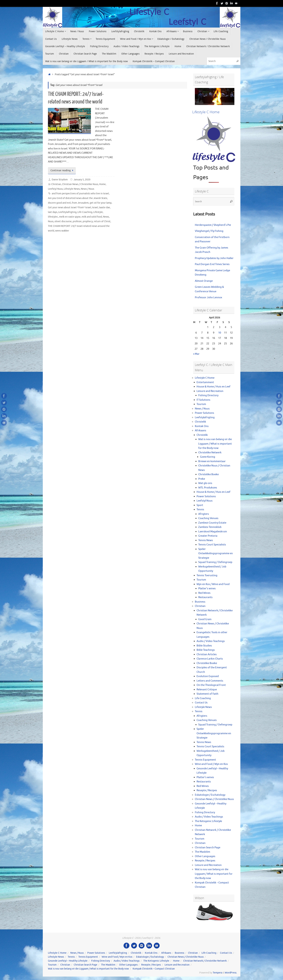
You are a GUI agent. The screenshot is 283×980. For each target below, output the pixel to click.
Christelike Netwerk (210, 453)
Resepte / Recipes (207, 790)
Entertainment (205, 382)
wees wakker (62, 231)
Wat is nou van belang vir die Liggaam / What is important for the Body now (215, 444)
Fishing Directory (208, 395)
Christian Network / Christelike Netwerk (205, 961)
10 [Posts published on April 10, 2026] (220, 333)
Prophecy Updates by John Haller (214, 258)
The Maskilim (202, 852)
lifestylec (53, 217)
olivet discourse (63, 221)
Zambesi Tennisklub (210, 527)
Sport (200, 505)
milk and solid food (92, 217)
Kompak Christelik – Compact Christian (154, 969)
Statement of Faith (207, 694)
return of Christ (102, 221)
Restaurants (205, 597)
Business (200, 602)
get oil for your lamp (101, 203)
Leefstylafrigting (67, 212)
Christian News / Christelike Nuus (80, 184)
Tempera (217, 973)
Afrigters (204, 514)
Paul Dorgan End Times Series (212, 264)
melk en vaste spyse (70, 217)
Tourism (201, 404)
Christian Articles (207, 654)
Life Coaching (85, 212)
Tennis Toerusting (207, 575)
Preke (202, 479)
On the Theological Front (211, 685)
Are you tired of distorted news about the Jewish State (78, 198)
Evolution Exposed (208, 676)
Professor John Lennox (209, 297)
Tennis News (206, 540)
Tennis (200, 510)
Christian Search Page (208, 848)
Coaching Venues (208, 518)
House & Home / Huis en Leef (213, 387)
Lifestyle (98, 212)
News (106, 217)
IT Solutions (203, 400)
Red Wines (204, 593)
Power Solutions (204, 413)
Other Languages (205, 856)
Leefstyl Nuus (55, 189)
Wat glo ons (205, 483)
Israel (95, 207)
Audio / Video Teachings (211, 641)
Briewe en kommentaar (212, 461)
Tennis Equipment (205, 760)
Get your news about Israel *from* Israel (70, 207)
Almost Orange (204, 281)
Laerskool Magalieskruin (213, 532)
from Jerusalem (80, 203)
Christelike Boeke (209, 474)
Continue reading (63, 170)
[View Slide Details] (215, 96)
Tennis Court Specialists (212, 545)
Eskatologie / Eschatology (210, 795)
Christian (56, 184)
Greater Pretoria (208, 536)
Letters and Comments (210, 681)
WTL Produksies (208, 488)
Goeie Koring (208, 457)
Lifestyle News (72, 189)
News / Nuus (87, 189)
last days (53, 212)
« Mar (196, 354)
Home (102, 184)
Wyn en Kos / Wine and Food (213, 584)
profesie (77, 221)
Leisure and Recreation (210, 391)
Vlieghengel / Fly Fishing (209, 231)
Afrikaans (201, 431)
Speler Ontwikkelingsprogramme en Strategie (216, 554)
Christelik (200, 422)
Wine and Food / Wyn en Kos (211, 764)
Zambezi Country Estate (212, 523)
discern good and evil (59, 203)
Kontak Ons (202, 426)
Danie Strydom (60, 180)
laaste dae (104, 207)
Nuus (51, 221)
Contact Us (201, 703)
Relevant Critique (207, 690)
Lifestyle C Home (205, 378)
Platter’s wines (207, 589)
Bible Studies (204, 646)
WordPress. (231, 973)
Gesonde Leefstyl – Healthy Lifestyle (68, 961)
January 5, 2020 (82, 180)
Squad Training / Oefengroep (215, 562)
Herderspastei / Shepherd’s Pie (213, 225)
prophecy (88, 221)
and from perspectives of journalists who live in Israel (80, 194)
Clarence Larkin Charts (210, 659)
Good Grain (205, 619)
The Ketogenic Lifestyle (208, 821)
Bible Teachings (206, 650)
